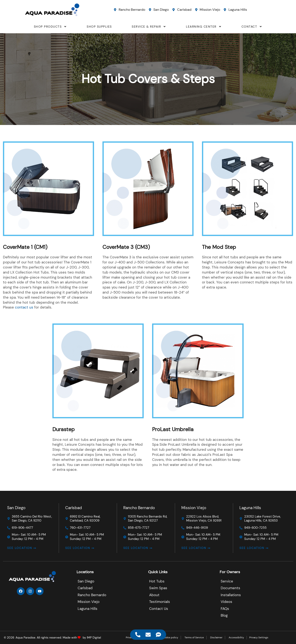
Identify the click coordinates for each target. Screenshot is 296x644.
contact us (24, 307)
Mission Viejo (194, 508)
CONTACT (252, 27)
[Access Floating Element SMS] (158, 635)
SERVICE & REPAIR (149, 27)
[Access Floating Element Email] (148, 635)
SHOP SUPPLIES (99, 27)
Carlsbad (74, 508)
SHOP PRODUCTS (50, 27)
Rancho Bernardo (139, 508)
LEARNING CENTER (204, 27)
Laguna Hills (250, 508)
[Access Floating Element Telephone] (138, 635)
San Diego (16, 508)
